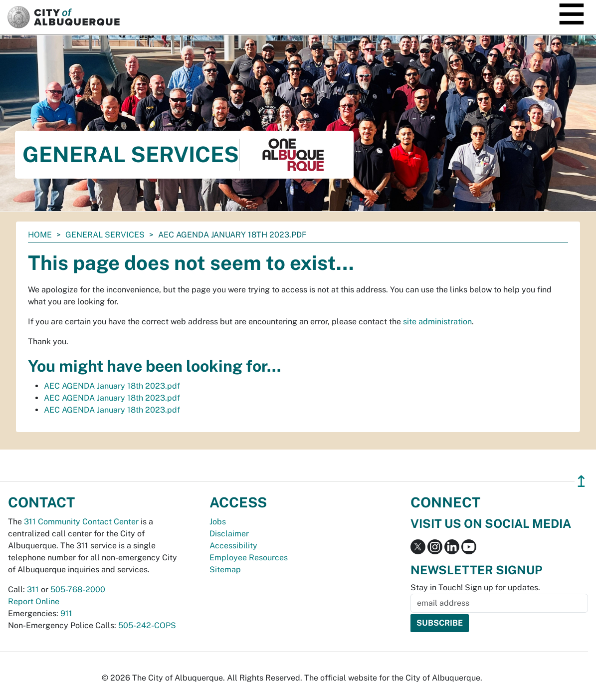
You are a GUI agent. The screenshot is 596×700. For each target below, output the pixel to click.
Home (40, 235)
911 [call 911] (66, 613)
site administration (437, 322)
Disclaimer (229, 534)
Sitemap (225, 570)
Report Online (34, 601)
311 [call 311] (33, 589)
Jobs (218, 522)
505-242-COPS (147, 625)
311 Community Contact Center (81, 522)
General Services (105, 235)
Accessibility (233, 546)
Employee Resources (249, 558)
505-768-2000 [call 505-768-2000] (78, 589)
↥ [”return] (581, 481)
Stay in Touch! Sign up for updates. (475, 587)
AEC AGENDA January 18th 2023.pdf (112, 386)
